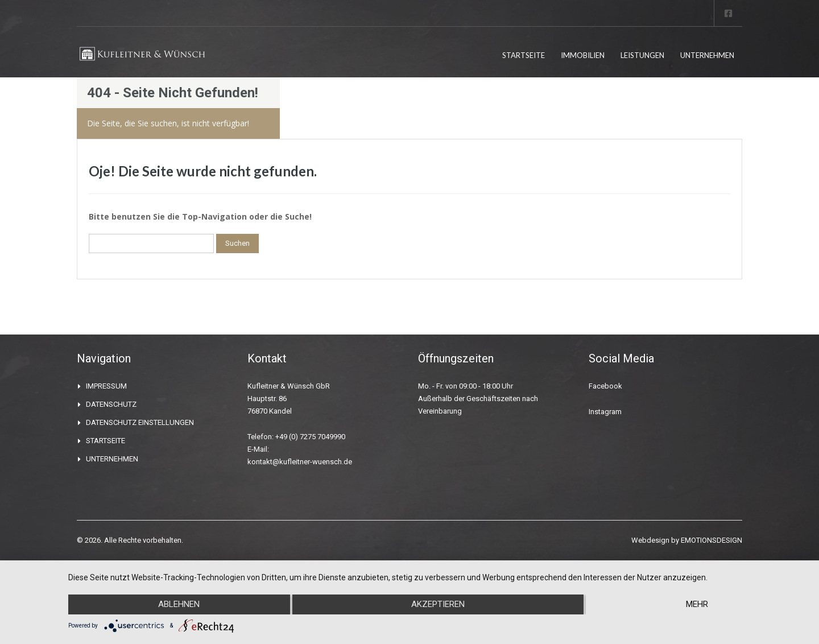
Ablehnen (178, 605)
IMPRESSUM (106, 386)
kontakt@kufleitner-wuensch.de (300, 462)
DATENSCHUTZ (111, 404)
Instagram (605, 412)
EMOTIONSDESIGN (712, 540)
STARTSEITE (524, 55)
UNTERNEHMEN (707, 55)
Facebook (605, 386)
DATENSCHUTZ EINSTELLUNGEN (140, 422)
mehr (698, 605)
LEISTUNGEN (642, 55)
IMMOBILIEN (583, 55)
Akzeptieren (438, 605)
